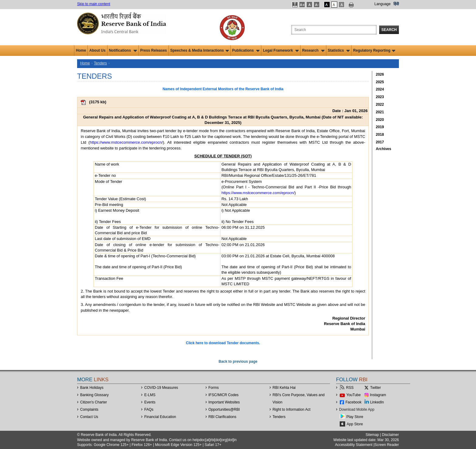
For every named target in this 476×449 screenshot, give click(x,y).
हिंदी (396, 4)
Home (81, 50)
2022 (380, 105)
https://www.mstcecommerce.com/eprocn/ (126, 142)
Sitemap (372, 435)
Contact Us (89, 417)
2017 (380, 142)
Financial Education (160, 417)
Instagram (378, 395)
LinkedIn (377, 402)
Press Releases (154, 50)
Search (389, 30)
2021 (380, 112)
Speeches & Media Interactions (200, 50)
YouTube (354, 395)
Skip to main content (94, 4)
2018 (380, 135)
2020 (380, 120)
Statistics (339, 50)
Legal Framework (281, 50)
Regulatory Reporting (374, 50)
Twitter (375, 388)
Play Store (355, 417)
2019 (380, 127)
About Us (97, 50)
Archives (384, 149)
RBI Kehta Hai (284, 388)
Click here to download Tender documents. (223, 343)
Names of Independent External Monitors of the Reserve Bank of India (223, 89)
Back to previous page (238, 362)
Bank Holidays (92, 388)
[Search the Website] (334, 30)
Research (313, 50)
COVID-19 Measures (161, 388)
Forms (214, 388)
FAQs (149, 410)
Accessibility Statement (354, 445)
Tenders (100, 63)
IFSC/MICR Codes (224, 395)
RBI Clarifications (223, 417)
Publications (246, 50)
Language (382, 4)
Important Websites (224, 402)
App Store (355, 424)
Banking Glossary (94, 395)
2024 (380, 89)
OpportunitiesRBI (224, 410)
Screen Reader (387, 445)
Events (150, 402)
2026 (380, 74)
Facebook (354, 402)
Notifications (123, 50)
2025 (380, 82)
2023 (380, 97)
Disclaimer (390, 435)
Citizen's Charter (93, 402)
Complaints (89, 410)
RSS (350, 388)
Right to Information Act (292, 410)
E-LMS (150, 395)
